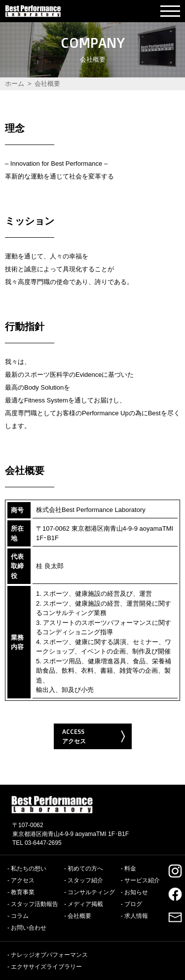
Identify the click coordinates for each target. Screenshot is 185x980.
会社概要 (79, 916)
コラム (20, 916)
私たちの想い (29, 869)
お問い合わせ (29, 928)
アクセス (23, 880)
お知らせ (136, 892)
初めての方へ (85, 869)
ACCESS (94, 737)
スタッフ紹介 (85, 880)
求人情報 (136, 916)
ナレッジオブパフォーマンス (49, 955)
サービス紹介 (142, 880)
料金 (130, 869)
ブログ (133, 904)
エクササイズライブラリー (46, 967)
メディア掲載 (85, 904)
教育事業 (23, 892)
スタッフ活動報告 (35, 904)
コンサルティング (91, 892)
